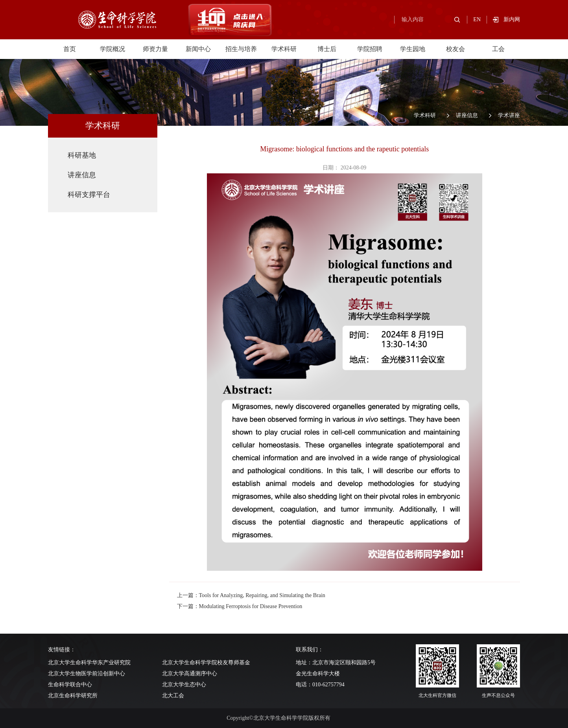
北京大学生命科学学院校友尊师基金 (206, 663)
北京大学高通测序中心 (190, 674)
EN (477, 19)
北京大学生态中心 (184, 685)
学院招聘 (370, 49)
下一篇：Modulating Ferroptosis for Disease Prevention (240, 606)
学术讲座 (509, 115)
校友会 (456, 49)
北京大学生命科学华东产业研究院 (89, 663)
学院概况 (112, 49)
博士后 (327, 49)
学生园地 (413, 49)
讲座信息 (467, 115)
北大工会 (173, 696)
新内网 (512, 19)
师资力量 (155, 49)
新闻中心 (198, 49)
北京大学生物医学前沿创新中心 (87, 674)
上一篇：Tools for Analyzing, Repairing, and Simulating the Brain (251, 595)
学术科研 (284, 49)
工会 (498, 49)
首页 (70, 49)
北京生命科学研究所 (73, 696)
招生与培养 (241, 49)
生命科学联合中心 (70, 685)
